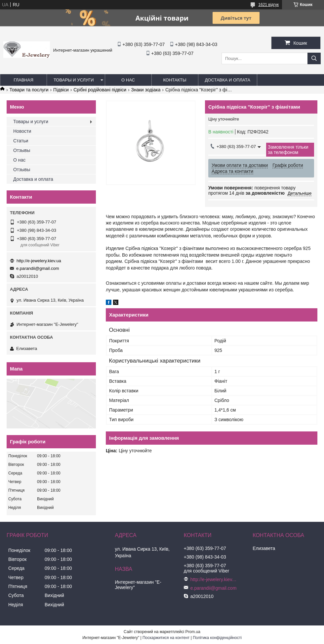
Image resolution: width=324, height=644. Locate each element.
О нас (128, 80)
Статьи (21, 141)
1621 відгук (268, 5)
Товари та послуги (29, 90)
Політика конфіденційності (217, 638)
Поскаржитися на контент (166, 638)
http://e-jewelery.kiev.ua (39, 261)
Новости (22, 131)
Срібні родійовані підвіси (100, 90)
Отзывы (22, 150)
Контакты (175, 80)
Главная (23, 80)
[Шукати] (314, 58)
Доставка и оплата (228, 80)
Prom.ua (193, 632)
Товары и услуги (74, 80)
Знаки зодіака (146, 90)
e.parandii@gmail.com (38, 268)
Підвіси (61, 90)
